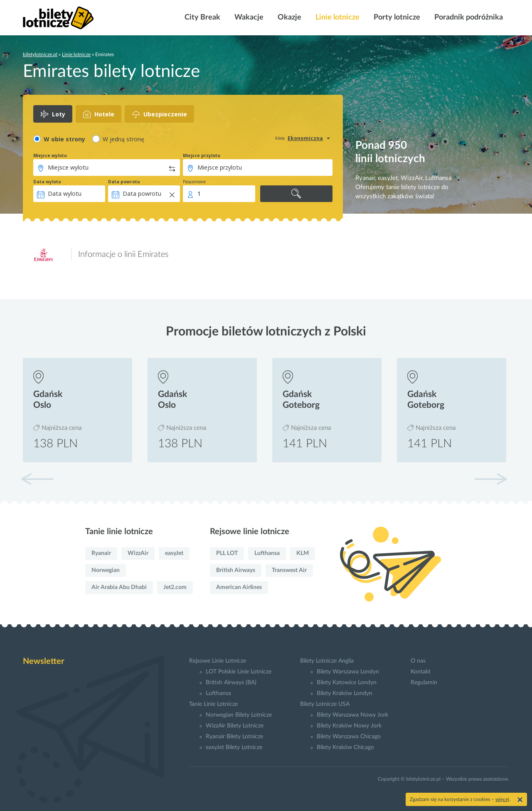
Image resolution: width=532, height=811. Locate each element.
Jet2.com (175, 587)
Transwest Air (289, 570)
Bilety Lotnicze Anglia (327, 661)
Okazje (289, 17)
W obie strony (64, 139)
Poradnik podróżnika (468, 17)
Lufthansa (267, 553)
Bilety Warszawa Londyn (348, 672)
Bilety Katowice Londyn (347, 683)
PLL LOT (227, 553)
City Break (202, 17)
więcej (502, 799)
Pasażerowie (194, 182)
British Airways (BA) (231, 683)
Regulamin (424, 683)
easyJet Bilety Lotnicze (234, 747)
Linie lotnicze (337, 17)
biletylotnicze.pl (40, 54)
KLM (303, 553)
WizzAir (138, 553)
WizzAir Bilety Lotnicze (235, 726)
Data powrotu (124, 182)
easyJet (174, 553)
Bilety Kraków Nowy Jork (349, 726)
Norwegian (106, 570)
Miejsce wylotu (50, 155)
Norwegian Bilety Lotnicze (239, 715)
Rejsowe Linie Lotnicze (218, 661)
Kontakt (421, 672)
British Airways (236, 570)
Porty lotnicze (396, 17)
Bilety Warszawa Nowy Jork (352, 715)
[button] (490, 479)
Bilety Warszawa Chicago (349, 737)
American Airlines (239, 587)
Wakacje (248, 17)
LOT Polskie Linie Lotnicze (239, 672)
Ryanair (101, 553)
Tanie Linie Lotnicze (213, 704)
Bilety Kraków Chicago (345, 747)
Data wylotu (47, 182)
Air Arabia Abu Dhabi (119, 587)
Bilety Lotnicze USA (325, 704)
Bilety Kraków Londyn (345, 693)
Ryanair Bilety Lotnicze (234, 737)
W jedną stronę (123, 139)
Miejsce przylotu (202, 155)
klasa (280, 138)
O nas (418, 661)
